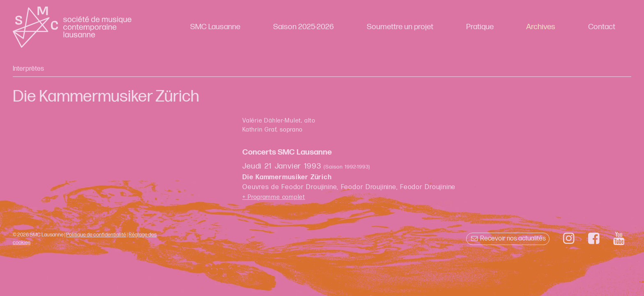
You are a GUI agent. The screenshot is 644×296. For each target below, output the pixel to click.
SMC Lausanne (215, 27)
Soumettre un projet (400, 27)
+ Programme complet (274, 197)
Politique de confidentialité (96, 235)
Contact (602, 27)
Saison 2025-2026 (304, 27)
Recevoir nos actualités (508, 239)
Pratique (480, 27)
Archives (541, 27)
